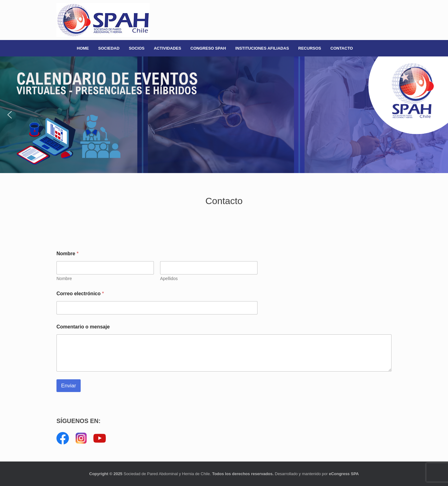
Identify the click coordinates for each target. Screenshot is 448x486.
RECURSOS (310, 48)
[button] (224, 115)
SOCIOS (137, 48)
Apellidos (169, 279)
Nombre (64, 279)
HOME (83, 48)
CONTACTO (342, 48)
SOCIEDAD (109, 48)
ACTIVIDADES (168, 48)
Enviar (69, 386)
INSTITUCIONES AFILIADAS (262, 48)
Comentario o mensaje (83, 327)
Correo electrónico (80, 294)
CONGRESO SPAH (208, 48)
